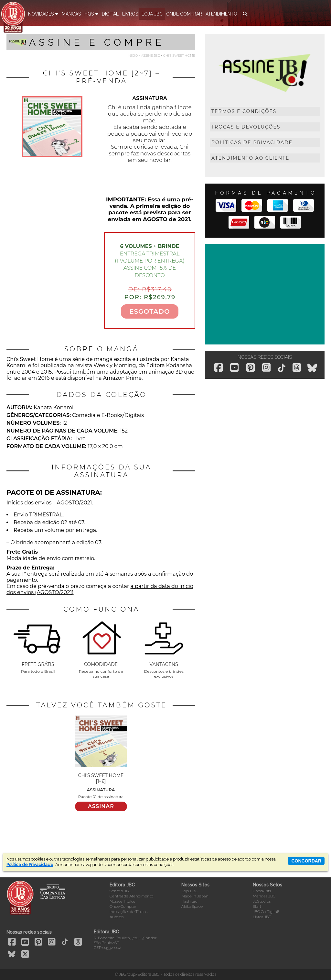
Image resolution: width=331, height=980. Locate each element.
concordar (306, 861)
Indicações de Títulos (128, 912)
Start (257, 907)
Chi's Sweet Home (179, 56)
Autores (117, 917)
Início (133, 56)
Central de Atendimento (131, 896)
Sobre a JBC (120, 891)
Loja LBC (189, 891)
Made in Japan (195, 896)
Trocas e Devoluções (246, 127)
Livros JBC (262, 917)
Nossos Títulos (122, 901)
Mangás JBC (264, 896)
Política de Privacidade (30, 865)
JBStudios (262, 901)
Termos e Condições (244, 111)
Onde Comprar (123, 907)
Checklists (262, 891)
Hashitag (189, 901)
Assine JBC (150, 56)
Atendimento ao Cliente (250, 158)
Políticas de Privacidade (252, 142)
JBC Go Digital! (266, 912)
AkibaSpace (192, 907)
